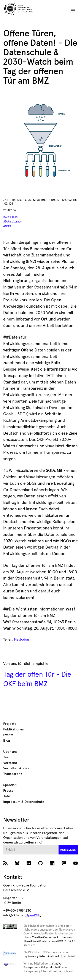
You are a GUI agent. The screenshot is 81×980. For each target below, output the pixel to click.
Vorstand (10, 763)
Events (8, 735)
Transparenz (13, 774)
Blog (7, 741)
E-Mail (3, 845)
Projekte (10, 724)
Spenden (10, 785)
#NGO (7, 226)
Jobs (7, 796)
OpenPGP (33, 915)
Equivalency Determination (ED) (43, 956)
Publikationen (14, 729)
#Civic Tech (10, 217)
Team (7, 757)
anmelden (68, 850)
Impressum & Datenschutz (24, 802)
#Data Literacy (12, 222)
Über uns (10, 752)
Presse (8, 791)
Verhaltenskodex (16, 768)
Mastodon (21, 640)
